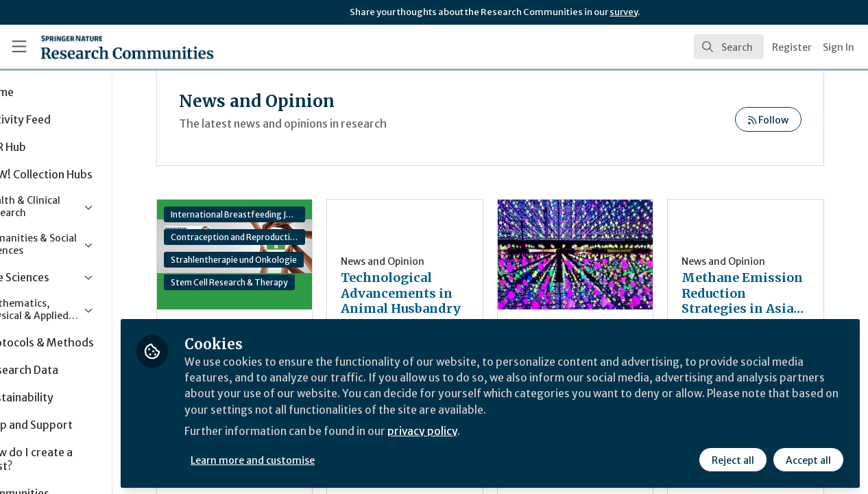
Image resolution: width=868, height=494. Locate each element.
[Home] (107, 47)
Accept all (808, 458)
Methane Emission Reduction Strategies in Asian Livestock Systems (749, 294)
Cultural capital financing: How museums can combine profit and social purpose (599, 255)
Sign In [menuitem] (839, 47)
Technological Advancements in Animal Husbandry (445, 294)
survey (624, 12)
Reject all (732, 458)
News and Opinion (431, 261)
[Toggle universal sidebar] (19, 47)
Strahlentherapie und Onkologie (293, 260)
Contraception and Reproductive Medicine (293, 237)
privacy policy (489, 431)
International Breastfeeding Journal (293, 214)
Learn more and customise (316, 458)
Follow (768, 120)
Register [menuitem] (792, 47)
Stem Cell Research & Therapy (292, 282)
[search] (729, 47)
